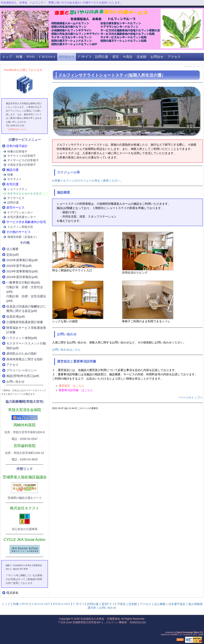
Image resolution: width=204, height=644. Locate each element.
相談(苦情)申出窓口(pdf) (23, 376)
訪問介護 (102, 57)
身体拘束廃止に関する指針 (25, 359)
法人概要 (12, 249)
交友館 (141, 57)
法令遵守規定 (177, 604)
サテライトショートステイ (24, 194)
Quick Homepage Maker (188, 632)
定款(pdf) (13, 255)
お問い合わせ (15, 382)
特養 (19, 57)
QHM (201, 635)
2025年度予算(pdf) (19, 266)
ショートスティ (17, 189)
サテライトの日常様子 (22, 156)
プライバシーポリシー (22, 370)
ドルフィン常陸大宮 (20, 227)
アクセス (174, 57)
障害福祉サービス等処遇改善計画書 (26, 330)
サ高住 (128, 57)
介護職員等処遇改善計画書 (25, 322)
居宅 (115, 57)
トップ (7, 57)
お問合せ (157, 57)
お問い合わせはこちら (66, 350)
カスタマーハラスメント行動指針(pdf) (26, 346)
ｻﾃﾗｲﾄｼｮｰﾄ (67, 57)
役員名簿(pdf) (16, 317)
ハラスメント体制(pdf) (22, 338)
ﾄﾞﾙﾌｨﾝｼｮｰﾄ (47, 57)
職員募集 (12, 593)
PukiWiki (174, 635)
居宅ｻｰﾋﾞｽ (108, 604)
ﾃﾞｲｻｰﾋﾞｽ (84, 57)
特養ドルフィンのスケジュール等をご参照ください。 (89, 181)
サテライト (14, 179)
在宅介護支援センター (22, 217)
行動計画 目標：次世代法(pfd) (25, 289)
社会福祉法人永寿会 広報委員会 (100, 619)
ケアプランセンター (20, 212)
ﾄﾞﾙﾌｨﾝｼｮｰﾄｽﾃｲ (41, 604)
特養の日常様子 (17, 152)
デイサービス (16, 198)
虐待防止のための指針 (22, 353)
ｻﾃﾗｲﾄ (31, 57)
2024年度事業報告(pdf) (22, 271)
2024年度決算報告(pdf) (22, 277)
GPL (195, 635)
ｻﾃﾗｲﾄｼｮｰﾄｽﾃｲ (61, 604)
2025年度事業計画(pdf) (22, 260)
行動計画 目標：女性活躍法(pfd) (26, 299)
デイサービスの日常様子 (23, 160)
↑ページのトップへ (191, 397)
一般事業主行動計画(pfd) (23, 282)
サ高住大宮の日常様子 (22, 165)
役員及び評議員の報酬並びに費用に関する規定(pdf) (26, 309)
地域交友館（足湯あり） (23, 237)
